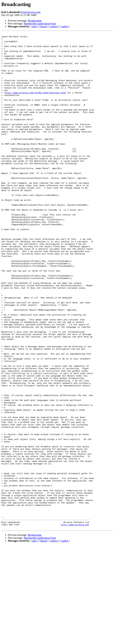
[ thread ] (44, 26)
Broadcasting (35, 21)
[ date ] (34, 26)
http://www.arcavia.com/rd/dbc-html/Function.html (35, 105)
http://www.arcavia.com (75, 623)
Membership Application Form (40, 24)
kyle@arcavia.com (31, 12)
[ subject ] (54, 26)
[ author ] (65, 26)
